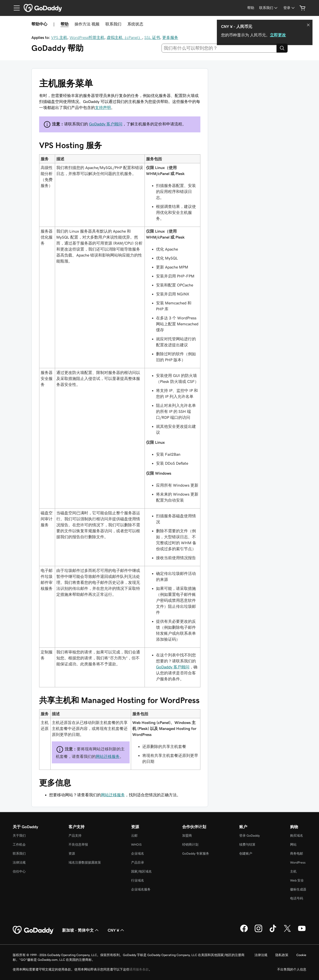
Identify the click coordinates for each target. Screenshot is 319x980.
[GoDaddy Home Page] (33, 930)
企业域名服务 (141, 889)
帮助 (65, 24)
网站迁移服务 (108, 756)
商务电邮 (297, 853)
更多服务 (170, 37)
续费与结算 (247, 845)
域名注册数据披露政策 (85, 862)
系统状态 (135, 24)
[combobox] (219, 48)
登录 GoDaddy (249, 836)
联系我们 (113, 24)
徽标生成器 (298, 889)
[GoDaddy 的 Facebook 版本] (244, 931)
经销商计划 (190, 845)
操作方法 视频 (87, 24)
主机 (293, 871)
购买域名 (297, 836)
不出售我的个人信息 (292, 969)
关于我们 (19, 836)
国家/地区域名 (141, 871)
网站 (293, 845)
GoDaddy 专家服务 (196, 853)
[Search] (282, 48)
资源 (72, 853)
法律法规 (19, 862)
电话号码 (297, 898)
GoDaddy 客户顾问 (106, 124)
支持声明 (103, 107)
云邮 (134, 836)
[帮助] (251, 8)
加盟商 (187, 836)
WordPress (298, 862)
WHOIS (136, 845)
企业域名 (138, 853)
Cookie (301, 955)
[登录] (289, 8)
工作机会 (19, 845)
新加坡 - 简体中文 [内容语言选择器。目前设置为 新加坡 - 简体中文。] (81, 930)
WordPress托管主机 (87, 37)
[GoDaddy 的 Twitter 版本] (287, 931)
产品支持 (75, 836)
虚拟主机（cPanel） (124, 37)
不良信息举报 (78, 845)
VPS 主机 (59, 37)
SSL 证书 (152, 37)
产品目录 (138, 862)
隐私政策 (282, 955)
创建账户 (246, 853)
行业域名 (138, 880)
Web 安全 (297, 880)
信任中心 (19, 871)
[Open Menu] (15, 8)
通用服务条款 (139, 969)
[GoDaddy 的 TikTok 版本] (273, 931)
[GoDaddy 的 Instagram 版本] (258, 931)
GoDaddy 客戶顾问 (173, 667)
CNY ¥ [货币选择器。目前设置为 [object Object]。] (116, 930)
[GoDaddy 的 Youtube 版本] (302, 931)
